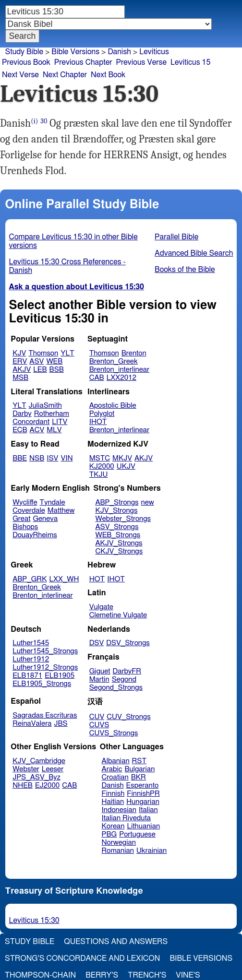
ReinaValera (32, 724)
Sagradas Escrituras (45, 715)
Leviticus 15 (190, 62)
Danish (113, 785)
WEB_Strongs (118, 535)
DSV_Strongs (128, 643)
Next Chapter (65, 75)
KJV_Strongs (116, 511)
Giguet (100, 671)
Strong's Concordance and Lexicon (82, 958)
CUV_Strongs (128, 717)
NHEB (23, 785)
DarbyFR (127, 671)
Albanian (116, 761)
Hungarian (143, 802)
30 (44, 121)
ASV (36, 361)
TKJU (99, 475)
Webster (26, 769)
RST (139, 761)
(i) (34, 121)
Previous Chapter (83, 62)
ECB (20, 430)
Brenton (134, 353)
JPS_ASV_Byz (36, 777)
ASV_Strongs (117, 527)
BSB (57, 370)
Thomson (43, 353)
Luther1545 (31, 643)
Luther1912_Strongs (45, 667)
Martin (99, 679)
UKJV (126, 466)
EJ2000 (47, 785)
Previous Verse (141, 62)
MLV (54, 430)
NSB (37, 458)
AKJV (22, 370)
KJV (19, 353)
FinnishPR (143, 794)
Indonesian (119, 810)
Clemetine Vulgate (118, 615)
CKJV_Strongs (119, 551)
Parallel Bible (176, 237)
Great (21, 519)
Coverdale (29, 511)
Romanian (118, 851)
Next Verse (20, 75)
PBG (109, 834)
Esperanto (143, 785)
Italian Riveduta (126, 818)
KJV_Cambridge (39, 761)
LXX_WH (64, 579)
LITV (60, 422)
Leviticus (154, 52)
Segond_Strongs (116, 688)
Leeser (53, 769)
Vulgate (101, 607)
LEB (40, 370)
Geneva (45, 519)
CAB (97, 378)
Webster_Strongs (123, 519)
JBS (60, 724)
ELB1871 (27, 676)
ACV (37, 430)
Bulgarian (139, 769)
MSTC (100, 458)
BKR (139, 777)
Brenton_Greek (114, 361)
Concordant (31, 422)
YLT (67, 353)
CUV (97, 717)
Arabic (112, 769)
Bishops (25, 527)
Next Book (108, 75)
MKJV (122, 458)
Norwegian (119, 843)
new (148, 502)
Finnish (113, 794)
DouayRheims (35, 535)
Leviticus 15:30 (34, 921)
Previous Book (26, 62)
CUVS (99, 725)
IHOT (98, 422)
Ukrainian (151, 851)
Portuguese (137, 834)
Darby (22, 414)
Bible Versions (75, 52)
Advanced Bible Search (194, 253)
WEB (54, 361)
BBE (20, 458)
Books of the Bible (185, 270)
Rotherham (52, 414)
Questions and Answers (116, 942)
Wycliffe (25, 502)
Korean (113, 826)
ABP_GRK (30, 579)
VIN (67, 458)
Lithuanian (143, 826)
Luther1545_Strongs (45, 651)
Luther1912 (31, 659)
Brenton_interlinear (119, 370)
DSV (97, 643)
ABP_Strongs (117, 502)
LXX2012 (121, 378)
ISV (52, 458)
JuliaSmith (45, 406)
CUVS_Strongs (114, 733)
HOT (97, 579)
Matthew (61, 511)
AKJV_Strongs (119, 543)
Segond (124, 679)
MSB (20, 378)
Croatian (115, 777)
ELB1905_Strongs (42, 684)
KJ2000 (102, 466)
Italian (148, 810)
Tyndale (53, 502)
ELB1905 (60, 676)
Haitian (113, 802)
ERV (20, 361)
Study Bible (24, 52)
